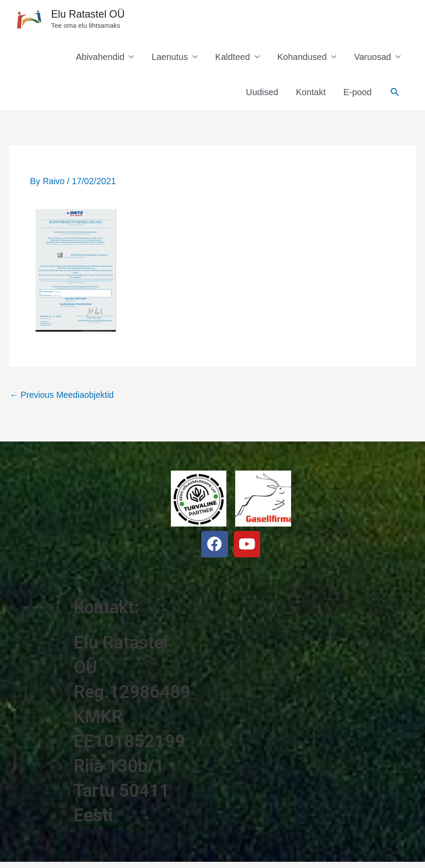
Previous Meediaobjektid (63, 397)
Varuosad (373, 59)
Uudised (262, 95)
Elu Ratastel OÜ (95, 16)
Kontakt (311, 95)
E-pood (358, 95)
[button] (71, 572)
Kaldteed (233, 59)
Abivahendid (100, 59)
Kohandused (302, 59)
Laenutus (170, 59)
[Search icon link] (395, 95)
